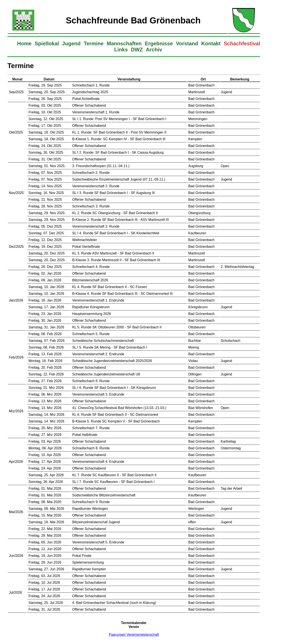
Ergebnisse (159, 43)
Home (24, 43)
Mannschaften (124, 43)
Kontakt (211, 43)
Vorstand (187, 43)
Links (121, 50)
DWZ (137, 50)
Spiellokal (47, 43)
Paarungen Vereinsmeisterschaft (134, 635)
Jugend (71, 43)
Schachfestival (242, 43)
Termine (94, 43)
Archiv (154, 50)
